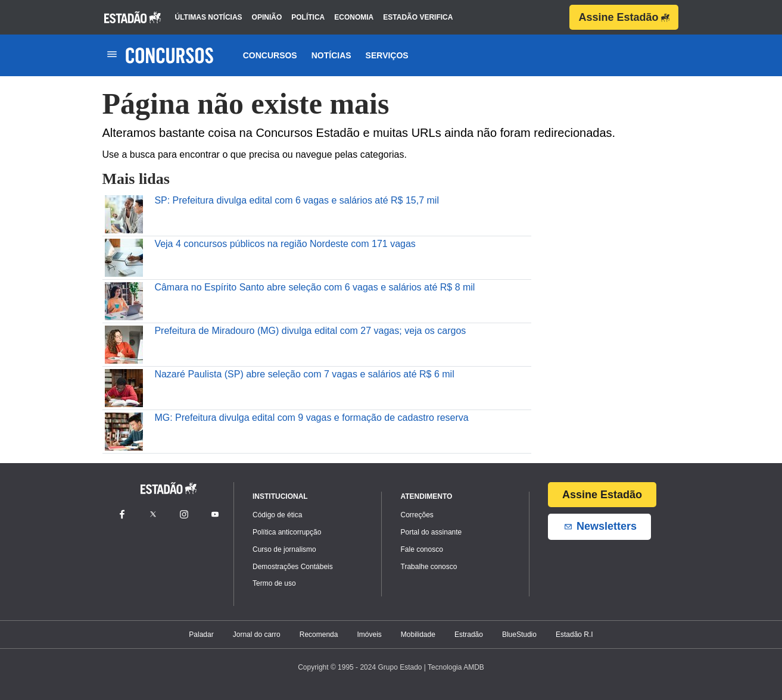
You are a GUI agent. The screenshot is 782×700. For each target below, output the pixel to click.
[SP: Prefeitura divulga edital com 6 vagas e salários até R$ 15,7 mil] (124, 213)
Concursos (270, 55)
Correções (417, 515)
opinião (267, 17)
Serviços (387, 55)
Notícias (331, 55)
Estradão (469, 635)
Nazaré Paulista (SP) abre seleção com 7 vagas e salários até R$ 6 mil (304, 374)
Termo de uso (274, 583)
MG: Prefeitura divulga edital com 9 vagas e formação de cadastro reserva (311, 418)
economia (354, 17)
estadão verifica (418, 17)
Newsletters (599, 526)
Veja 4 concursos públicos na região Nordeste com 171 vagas (285, 244)
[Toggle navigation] (112, 55)
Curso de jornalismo (284, 549)
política (308, 17)
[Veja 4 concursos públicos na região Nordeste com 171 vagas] (124, 257)
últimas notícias (209, 17)
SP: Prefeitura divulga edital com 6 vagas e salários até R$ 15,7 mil (297, 200)
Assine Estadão (624, 17)
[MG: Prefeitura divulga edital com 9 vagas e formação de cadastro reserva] (124, 431)
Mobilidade (418, 635)
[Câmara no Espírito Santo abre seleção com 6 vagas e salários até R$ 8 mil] (124, 300)
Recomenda (319, 635)
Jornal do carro (257, 635)
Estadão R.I (574, 635)
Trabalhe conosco (429, 567)
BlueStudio (519, 635)
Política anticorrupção (287, 532)
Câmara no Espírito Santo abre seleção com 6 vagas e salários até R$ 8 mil (314, 287)
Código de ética (277, 515)
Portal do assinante (431, 532)
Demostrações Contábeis (293, 567)
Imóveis (369, 635)
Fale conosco (422, 549)
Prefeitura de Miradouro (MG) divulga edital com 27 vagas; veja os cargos (310, 331)
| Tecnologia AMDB (454, 667)
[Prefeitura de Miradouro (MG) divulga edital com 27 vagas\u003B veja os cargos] (124, 344)
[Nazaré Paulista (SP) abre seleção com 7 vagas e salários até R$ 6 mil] (124, 387)
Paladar (201, 635)
